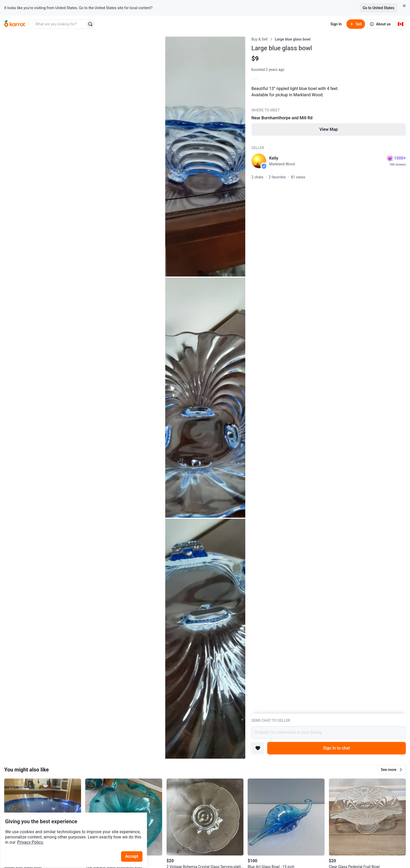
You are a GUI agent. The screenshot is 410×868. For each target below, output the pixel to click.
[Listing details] (329, 375)
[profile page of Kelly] (259, 161)
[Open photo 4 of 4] (205, 639)
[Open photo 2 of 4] (205, 157)
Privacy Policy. (71, 828)
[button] (392, 770)
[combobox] (59, 24)
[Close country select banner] (404, 6)
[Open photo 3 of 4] (205, 398)
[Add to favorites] (258, 748)
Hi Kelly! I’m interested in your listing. (329, 732)
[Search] (90, 24)
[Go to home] (15, 24)
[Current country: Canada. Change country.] (401, 24)
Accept (136, 842)
